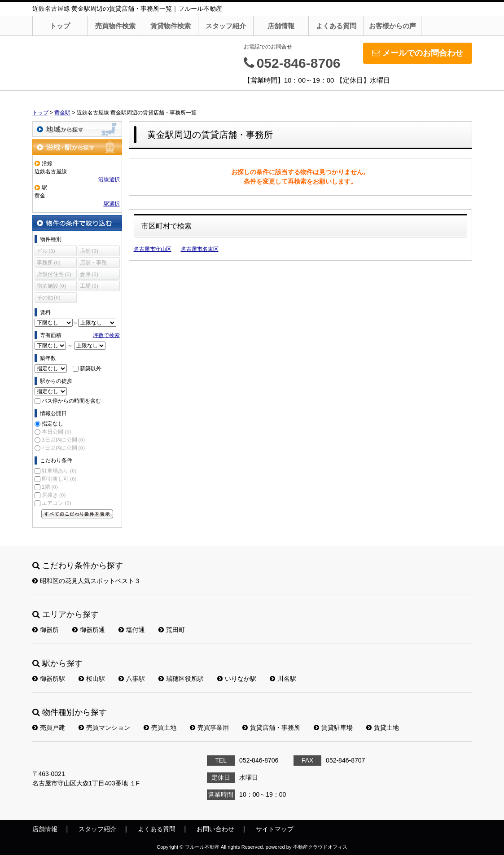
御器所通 (89, 630)
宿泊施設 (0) (51, 286)
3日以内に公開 (63, 440)
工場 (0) (89, 286)
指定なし (53, 424)
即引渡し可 (59, 479)
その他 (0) (49, 298)
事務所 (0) (49, 263)
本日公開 (56, 432)
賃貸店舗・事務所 (271, 728)
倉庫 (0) (89, 274)
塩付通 (132, 630)
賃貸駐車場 (333, 728)
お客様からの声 (392, 26)
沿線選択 (109, 180)
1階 (50, 487)
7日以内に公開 (63, 448)
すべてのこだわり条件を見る (77, 514)
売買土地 (160, 728)
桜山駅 (92, 679)
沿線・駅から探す (77, 147)
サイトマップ (275, 829)
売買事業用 (209, 728)
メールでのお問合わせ (418, 53)
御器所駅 (49, 679)
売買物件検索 (115, 26)
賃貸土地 (383, 728)
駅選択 (112, 204)
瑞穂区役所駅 (181, 679)
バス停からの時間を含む (71, 401)
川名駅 (283, 679)
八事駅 (132, 679)
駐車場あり (59, 471)
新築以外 (91, 368)
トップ (60, 26)
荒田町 (172, 630)
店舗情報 (281, 26)
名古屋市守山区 (153, 249)
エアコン (56, 503)
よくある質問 (336, 26)
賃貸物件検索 (171, 26)
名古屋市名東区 (200, 249)
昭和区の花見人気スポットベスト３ (86, 581)
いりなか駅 (237, 679)
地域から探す (77, 129)
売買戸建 (49, 728)
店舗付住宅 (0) (54, 274)
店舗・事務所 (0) (93, 264)
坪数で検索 (106, 335)
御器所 (46, 630)
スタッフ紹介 (226, 26)
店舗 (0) (89, 251)
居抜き (54, 495)
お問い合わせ (215, 829)
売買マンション (104, 728)
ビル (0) (46, 251)
